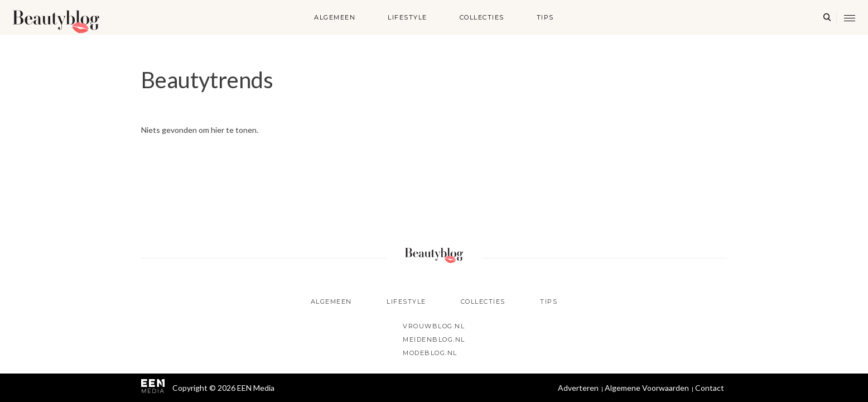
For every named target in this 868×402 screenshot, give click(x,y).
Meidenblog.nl (434, 339)
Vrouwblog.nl (434, 326)
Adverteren (578, 388)
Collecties (482, 17)
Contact (710, 388)
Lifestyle (408, 17)
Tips (545, 17)
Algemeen (335, 17)
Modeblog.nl (430, 353)
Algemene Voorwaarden (647, 388)
